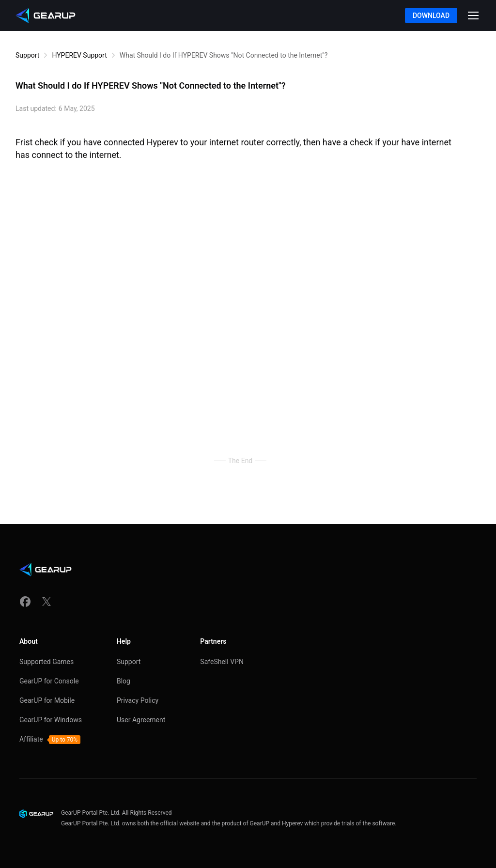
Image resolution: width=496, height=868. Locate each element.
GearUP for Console (49, 681)
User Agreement (141, 720)
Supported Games (46, 662)
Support (27, 55)
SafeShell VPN (222, 662)
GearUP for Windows (51, 720)
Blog (124, 681)
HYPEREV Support (79, 55)
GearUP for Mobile (47, 700)
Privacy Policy (138, 700)
